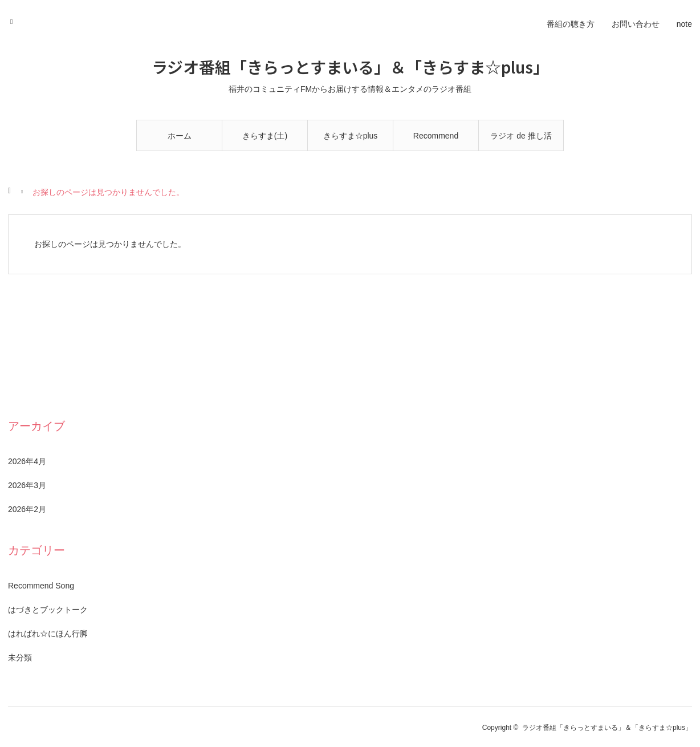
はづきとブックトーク (48, 610)
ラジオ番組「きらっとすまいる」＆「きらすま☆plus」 (350, 67)
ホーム (180, 136)
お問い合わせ (636, 24)
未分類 (20, 657)
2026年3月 (27, 485)
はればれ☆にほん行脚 (48, 634)
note (684, 24)
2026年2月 (27, 509)
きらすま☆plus (351, 136)
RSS (15, 20)
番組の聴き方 (571, 24)
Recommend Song (436, 141)
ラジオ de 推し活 (521, 136)
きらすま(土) (265, 136)
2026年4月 (27, 461)
